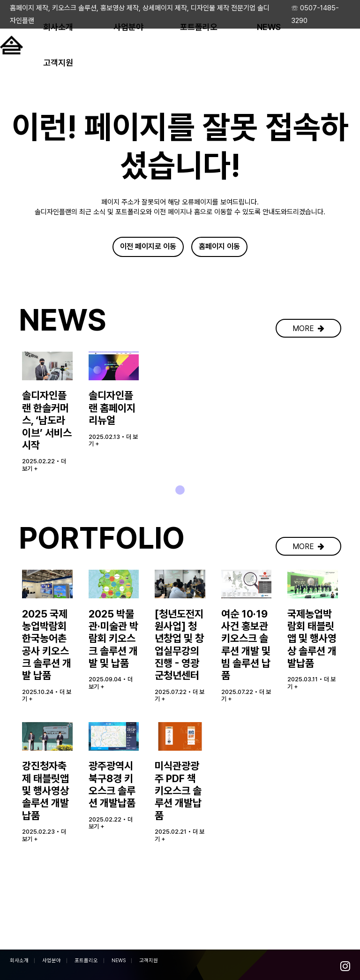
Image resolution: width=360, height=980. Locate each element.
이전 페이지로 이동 (148, 248)
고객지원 (149, 961)
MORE (308, 372)
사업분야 (52, 961)
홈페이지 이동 (219, 248)
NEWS (119, 961)
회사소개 (19, 961)
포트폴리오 (86, 961)
